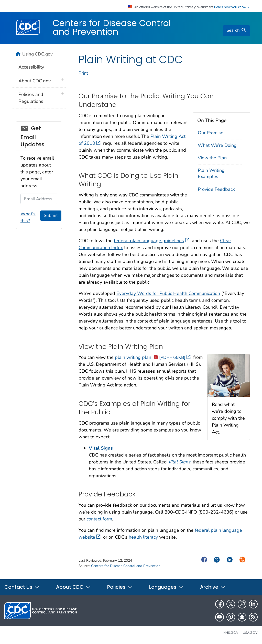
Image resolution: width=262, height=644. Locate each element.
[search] (236, 31)
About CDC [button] (73, 587)
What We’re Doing (217, 145)
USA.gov (250, 633)
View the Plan (212, 158)
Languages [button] (166, 587)
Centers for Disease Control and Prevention (112, 27)
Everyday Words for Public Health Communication (168, 293)
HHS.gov (231, 633)
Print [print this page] (83, 73)
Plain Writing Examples (211, 173)
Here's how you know (232, 7)
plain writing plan (153, 357)
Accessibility (31, 67)
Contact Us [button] (22, 587)
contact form (99, 519)
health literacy (143, 537)
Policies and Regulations (31, 98)
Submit (51, 215)
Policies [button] (120, 587)
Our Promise (211, 133)
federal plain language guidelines (152, 241)
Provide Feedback (216, 189)
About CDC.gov (35, 81)
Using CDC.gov (37, 54)
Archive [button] (213, 587)
